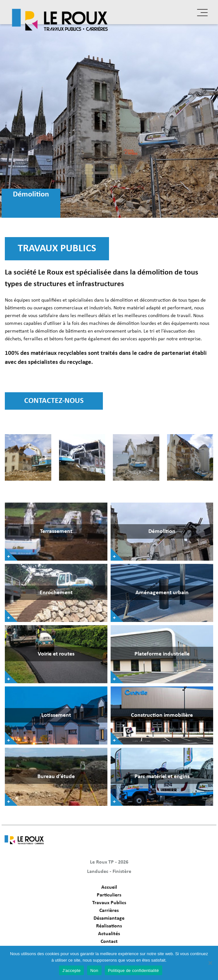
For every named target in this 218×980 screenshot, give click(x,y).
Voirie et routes (56, 654)
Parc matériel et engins (162, 777)
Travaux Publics (109, 903)
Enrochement (56, 593)
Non (94, 970)
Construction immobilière (162, 715)
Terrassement (56, 531)
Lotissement (56, 715)
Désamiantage (109, 918)
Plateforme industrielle (162, 654)
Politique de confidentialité (134, 970)
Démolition (162, 531)
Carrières (109, 911)
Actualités (109, 934)
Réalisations (109, 926)
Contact (109, 942)
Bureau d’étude (56, 777)
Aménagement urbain (162, 593)
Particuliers (109, 895)
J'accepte (71, 970)
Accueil (109, 887)
